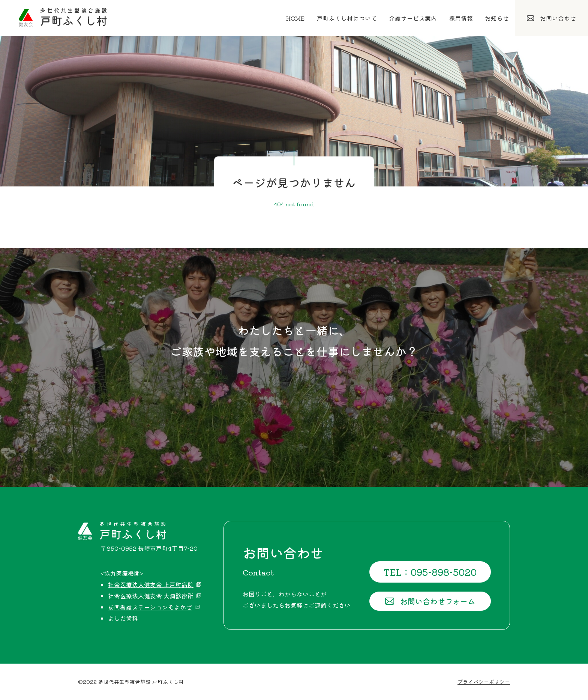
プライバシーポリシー (484, 682)
